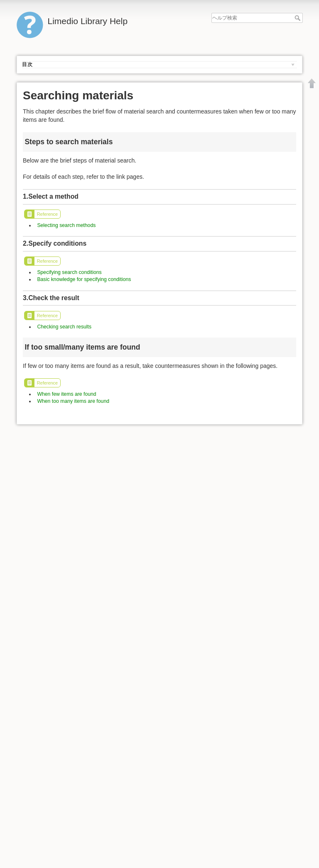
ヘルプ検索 (298, 18)
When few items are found (66, 394)
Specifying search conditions (69, 272)
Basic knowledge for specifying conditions (84, 279)
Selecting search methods (66, 225)
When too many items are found (73, 401)
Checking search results (64, 327)
